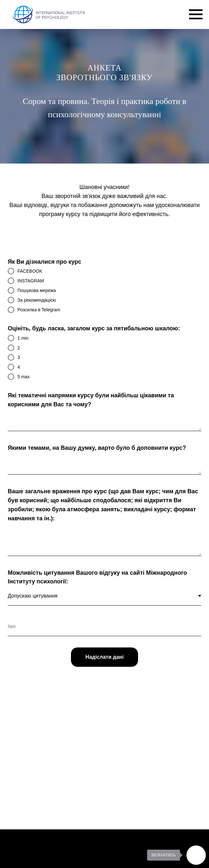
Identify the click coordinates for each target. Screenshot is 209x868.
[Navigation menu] (196, 14)
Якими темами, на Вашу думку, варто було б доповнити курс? (97, 448)
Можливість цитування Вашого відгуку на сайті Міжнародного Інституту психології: (97, 577)
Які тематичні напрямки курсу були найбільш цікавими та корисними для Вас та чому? (91, 400)
